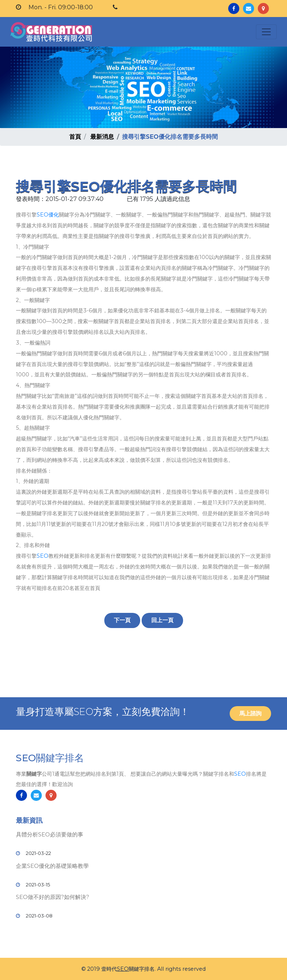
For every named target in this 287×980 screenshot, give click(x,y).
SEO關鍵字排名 (50, 758)
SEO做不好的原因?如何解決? (53, 897)
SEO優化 (48, 215)
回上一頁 (162, 620)
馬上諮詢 (250, 713)
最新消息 (102, 137)
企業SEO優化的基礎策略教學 (52, 866)
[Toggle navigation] (266, 32)
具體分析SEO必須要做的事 (50, 834)
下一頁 (122, 620)
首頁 (75, 137)
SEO (43, 556)
